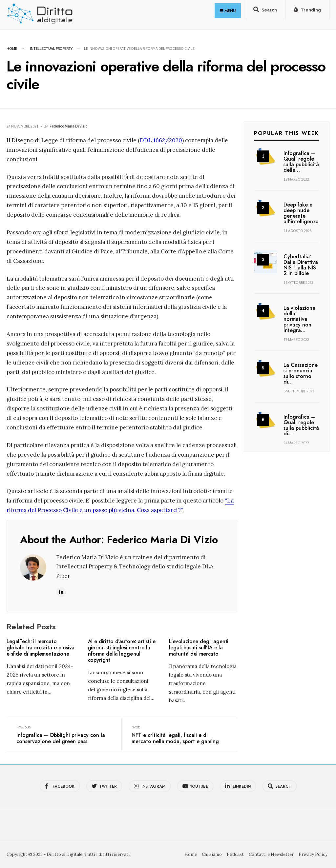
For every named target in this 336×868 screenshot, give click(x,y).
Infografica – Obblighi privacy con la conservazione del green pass (64, 735)
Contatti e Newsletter (271, 854)
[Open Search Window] (265, 11)
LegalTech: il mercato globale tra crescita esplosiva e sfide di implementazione (41, 648)
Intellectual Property (51, 48)
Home (12, 48)
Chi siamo (212, 854)
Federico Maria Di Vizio (68, 126)
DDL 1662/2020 (161, 140)
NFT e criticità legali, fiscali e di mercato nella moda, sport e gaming (179, 735)
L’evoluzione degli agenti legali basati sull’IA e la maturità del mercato (199, 648)
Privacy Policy (313, 854)
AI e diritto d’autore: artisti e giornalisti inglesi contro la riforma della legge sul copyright (122, 651)
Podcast (235, 854)
